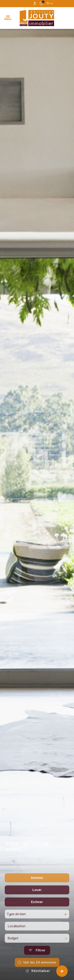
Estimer (37, 920)
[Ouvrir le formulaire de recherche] (37, 969)
